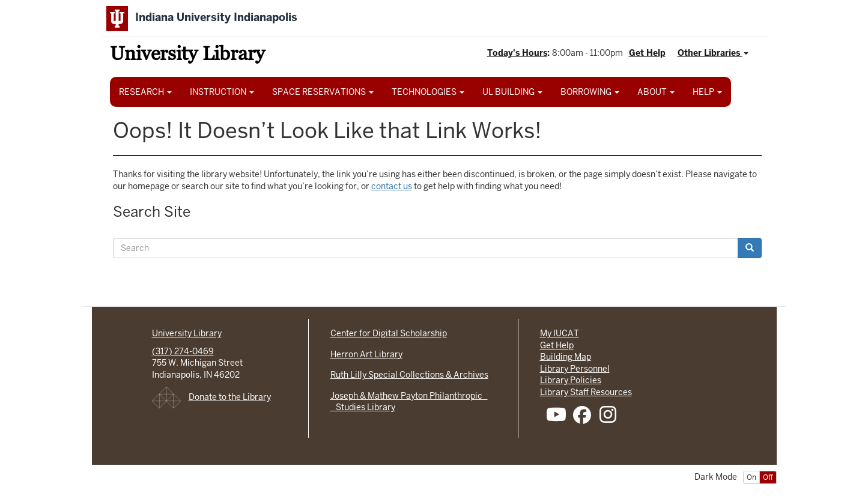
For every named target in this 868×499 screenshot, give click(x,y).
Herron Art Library (366, 354)
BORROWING (590, 92)
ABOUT (656, 92)
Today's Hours (517, 53)
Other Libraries (713, 53)
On (751, 477)
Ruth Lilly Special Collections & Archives (409, 375)
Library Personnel (575, 369)
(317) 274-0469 (183, 351)
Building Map (566, 357)
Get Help (647, 53)
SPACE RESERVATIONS (323, 92)
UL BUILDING (512, 92)
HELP (707, 92)
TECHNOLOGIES (428, 92)
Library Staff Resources (586, 392)
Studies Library (363, 407)
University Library (187, 56)
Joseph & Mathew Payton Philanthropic (409, 396)
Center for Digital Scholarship (389, 333)
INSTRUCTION (222, 92)
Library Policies (571, 380)
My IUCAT (560, 333)
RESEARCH (145, 92)
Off (768, 477)
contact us (392, 186)
